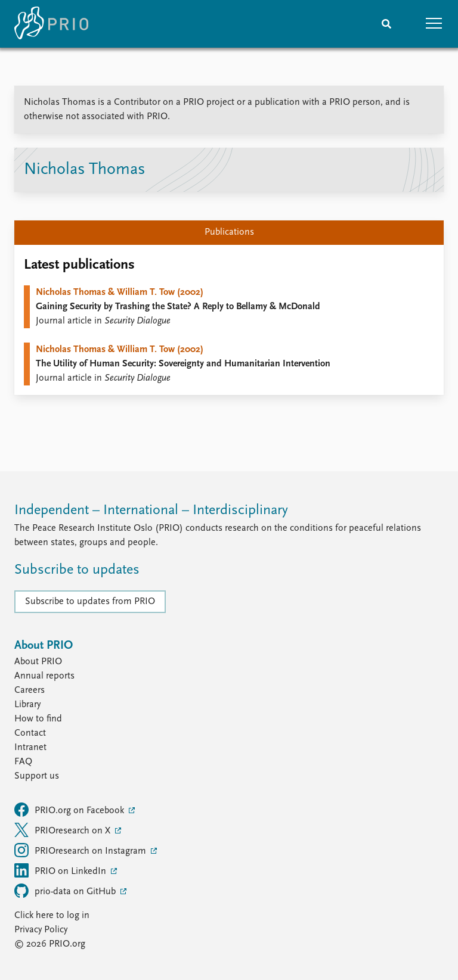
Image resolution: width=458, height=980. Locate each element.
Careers (30, 690)
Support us (37, 776)
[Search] (386, 24)
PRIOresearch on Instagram (81, 850)
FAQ (23, 762)
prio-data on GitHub (66, 891)
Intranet (30, 748)
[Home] (51, 24)
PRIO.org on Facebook (70, 810)
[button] (434, 24)
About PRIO (38, 662)
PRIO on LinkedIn (61, 870)
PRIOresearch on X (64, 830)
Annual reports (44, 676)
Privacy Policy (41, 930)
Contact (30, 733)
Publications (229, 232)
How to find (38, 719)
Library (27, 705)
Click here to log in (52, 916)
